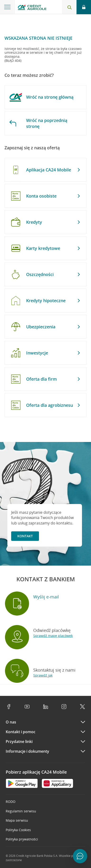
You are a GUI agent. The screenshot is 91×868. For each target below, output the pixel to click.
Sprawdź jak (43, 675)
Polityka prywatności (22, 839)
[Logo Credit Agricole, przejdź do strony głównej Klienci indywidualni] (32, 8)
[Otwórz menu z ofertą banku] (7, 7)
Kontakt (25, 536)
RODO (11, 802)
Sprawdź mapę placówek (53, 636)
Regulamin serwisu (21, 811)
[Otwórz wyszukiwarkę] (69, 7)
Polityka (18, 830)
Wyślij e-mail (46, 597)
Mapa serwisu (17, 820)
